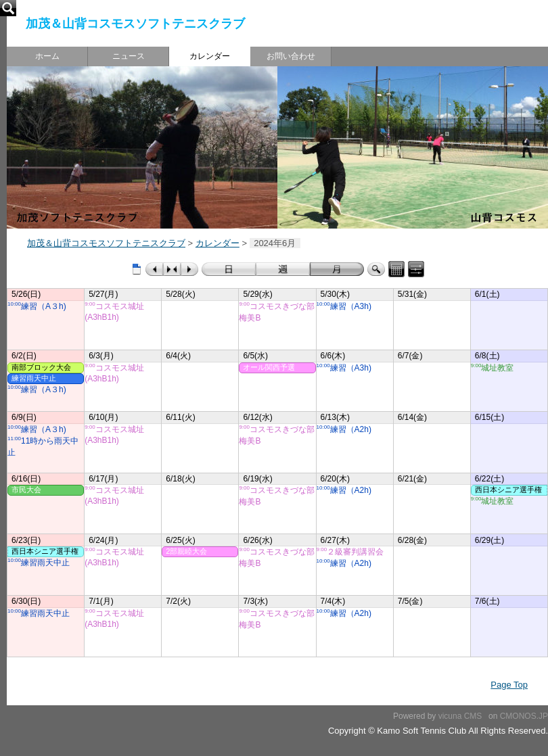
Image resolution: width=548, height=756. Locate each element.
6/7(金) (410, 356)
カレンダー (210, 56)
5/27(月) (103, 294)
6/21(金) (412, 479)
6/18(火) (180, 479)
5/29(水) (257, 294)
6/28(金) (412, 540)
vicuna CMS (460, 716)
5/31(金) (412, 294)
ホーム (47, 56)
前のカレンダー (154, 269)
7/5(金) (410, 601)
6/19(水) (257, 479)
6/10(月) (103, 417)
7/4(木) (333, 601)
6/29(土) (489, 540)
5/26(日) (26, 294)
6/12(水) (257, 417)
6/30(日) (26, 601)
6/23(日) (26, 540)
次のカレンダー (189, 269)
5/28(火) (180, 294)
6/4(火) (178, 356)
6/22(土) (489, 479)
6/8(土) (487, 356)
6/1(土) (487, 294)
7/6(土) (487, 601)
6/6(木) (333, 356)
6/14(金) (412, 417)
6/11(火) (180, 417)
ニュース (129, 56)
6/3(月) (101, 356)
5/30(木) (335, 294)
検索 (376, 269)
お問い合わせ (291, 56)
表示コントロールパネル (416, 269)
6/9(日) (24, 417)
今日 (172, 269)
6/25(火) (180, 540)
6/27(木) (335, 540)
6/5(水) (255, 356)
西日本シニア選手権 (45, 551)
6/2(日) (24, 356)
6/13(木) (335, 417)
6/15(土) (489, 417)
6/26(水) (257, 540)
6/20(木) (335, 479)
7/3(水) (255, 601)
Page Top (509, 685)
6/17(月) (103, 479)
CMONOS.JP (524, 716)
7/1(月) (101, 601)
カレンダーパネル (396, 269)
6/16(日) (26, 479)
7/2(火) (178, 601)
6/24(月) (103, 540)
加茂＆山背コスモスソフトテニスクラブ (135, 24)
